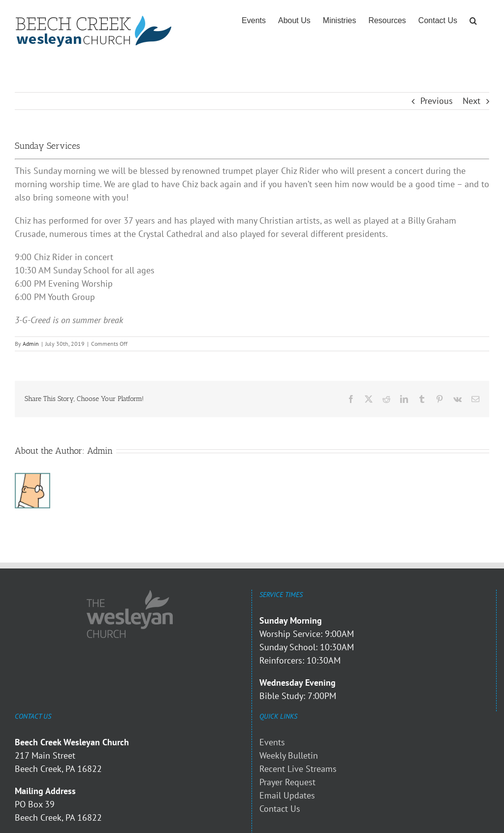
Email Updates (287, 795)
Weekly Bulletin (289, 755)
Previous (437, 101)
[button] (473, 21)
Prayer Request (287, 782)
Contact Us (280, 809)
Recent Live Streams (298, 769)
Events (272, 742)
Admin (31, 344)
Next (472, 101)
